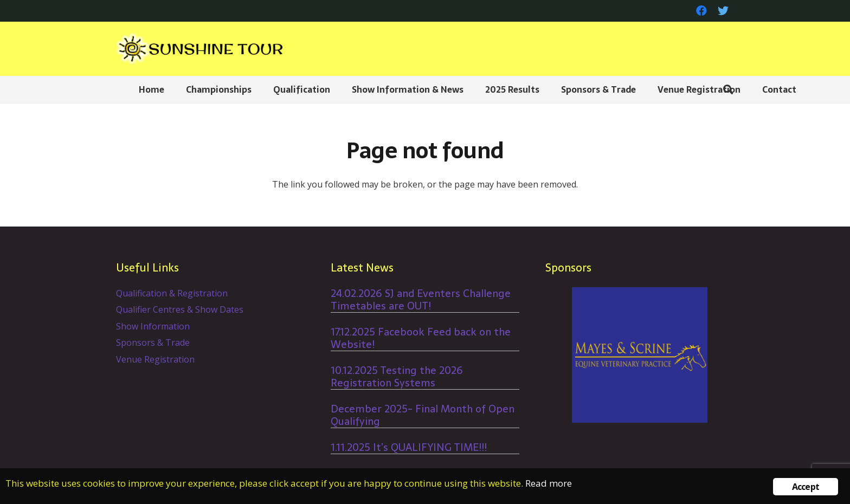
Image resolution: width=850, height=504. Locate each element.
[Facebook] (701, 11)
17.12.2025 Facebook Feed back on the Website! (421, 338)
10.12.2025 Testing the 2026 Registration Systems (397, 377)
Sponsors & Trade (153, 343)
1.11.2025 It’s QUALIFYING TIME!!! (409, 447)
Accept (806, 487)
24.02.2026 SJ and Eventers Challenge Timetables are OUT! (421, 300)
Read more (549, 483)
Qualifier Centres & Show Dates (180, 309)
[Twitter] (723, 11)
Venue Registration (155, 359)
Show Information (153, 326)
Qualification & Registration (172, 293)
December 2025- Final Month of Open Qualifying (423, 415)
